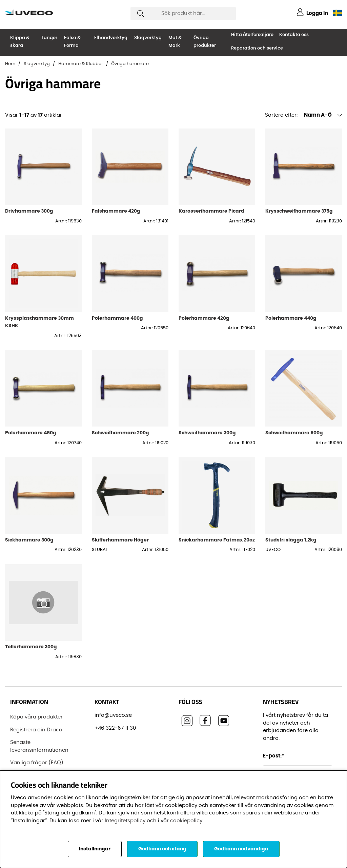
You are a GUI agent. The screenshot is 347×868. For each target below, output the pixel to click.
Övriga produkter (205, 42)
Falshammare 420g (116, 211)
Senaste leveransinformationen (39, 746)
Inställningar (95, 849)
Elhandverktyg (111, 38)
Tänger (49, 38)
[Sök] (183, 14)
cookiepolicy (186, 821)
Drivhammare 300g (29, 211)
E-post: (275, 756)
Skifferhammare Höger (120, 540)
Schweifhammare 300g (207, 433)
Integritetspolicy (125, 821)
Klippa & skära (20, 42)
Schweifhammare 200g (120, 433)
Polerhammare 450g (31, 433)
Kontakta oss (294, 35)
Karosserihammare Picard (211, 211)
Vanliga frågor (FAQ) (37, 763)
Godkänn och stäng (162, 849)
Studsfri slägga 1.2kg (291, 540)
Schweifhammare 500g (294, 433)
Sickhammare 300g (29, 540)
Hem (10, 64)
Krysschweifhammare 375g (299, 211)
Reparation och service (257, 48)
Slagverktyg (148, 38)
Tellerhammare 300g (31, 647)
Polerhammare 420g (204, 318)
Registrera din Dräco (36, 730)
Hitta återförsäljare (252, 35)
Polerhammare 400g (117, 318)
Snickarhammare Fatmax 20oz (217, 540)
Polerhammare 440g (291, 318)
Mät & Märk (175, 42)
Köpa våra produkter (36, 717)
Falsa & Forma (72, 42)
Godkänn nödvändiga (241, 849)
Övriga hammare (130, 64)
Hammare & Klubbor (81, 64)
